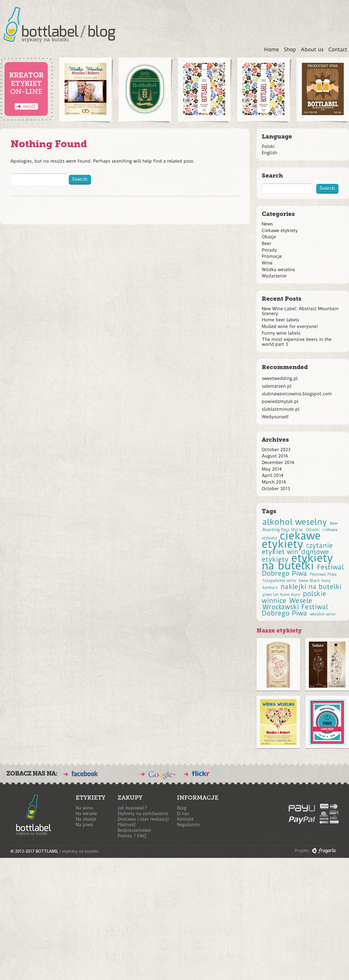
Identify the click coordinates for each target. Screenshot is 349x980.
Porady (269, 250)
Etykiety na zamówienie (143, 813)
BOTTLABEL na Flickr (201, 773)
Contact (338, 50)
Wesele (301, 601)
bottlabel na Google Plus (162, 775)
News (267, 224)
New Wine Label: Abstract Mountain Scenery (300, 311)
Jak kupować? (132, 808)
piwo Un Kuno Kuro (281, 594)
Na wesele (86, 813)
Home (272, 50)
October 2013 (276, 489)
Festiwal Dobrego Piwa (303, 570)
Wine (267, 263)
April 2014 (273, 475)
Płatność (127, 825)
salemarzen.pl (277, 386)
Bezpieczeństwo (134, 830)
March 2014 (274, 482)
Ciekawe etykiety (280, 230)
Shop (290, 50)
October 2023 (276, 450)
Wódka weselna (278, 270)
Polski (268, 146)
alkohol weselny (295, 522)
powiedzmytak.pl (280, 401)
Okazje (269, 237)
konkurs (270, 588)
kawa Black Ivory (315, 581)
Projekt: (302, 851)
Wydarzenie (274, 276)
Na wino (84, 808)
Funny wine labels (281, 333)
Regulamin (188, 825)
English (269, 153)
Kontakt (185, 819)
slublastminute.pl (281, 409)
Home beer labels (280, 320)
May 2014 (272, 469)
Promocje (272, 256)
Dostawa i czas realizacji (143, 819)
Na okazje (86, 819)
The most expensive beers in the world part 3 (297, 342)
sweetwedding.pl (280, 378)
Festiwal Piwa (323, 574)
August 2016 (275, 456)
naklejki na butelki (311, 587)
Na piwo (84, 825)
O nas (183, 813)
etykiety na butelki (297, 562)
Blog (182, 808)
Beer (266, 243)
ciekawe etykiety (291, 540)
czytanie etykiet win (297, 549)
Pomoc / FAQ (132, 836)
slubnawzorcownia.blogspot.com (297, 394)
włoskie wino (323, 614)
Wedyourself (275, 417)
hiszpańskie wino (279, 581)
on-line (26, 89)
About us (312, 50)
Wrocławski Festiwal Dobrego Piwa (295, 610)
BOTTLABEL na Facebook (85, 774)
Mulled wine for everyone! (290, 326)
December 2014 (278, 462)
